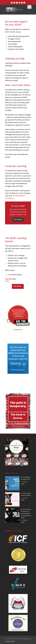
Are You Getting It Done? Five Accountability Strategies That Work (26, 513)
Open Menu (29, 7)
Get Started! (18, 220)
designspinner (10, 641)
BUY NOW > (18, 286)
